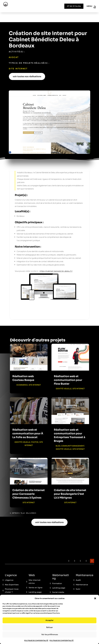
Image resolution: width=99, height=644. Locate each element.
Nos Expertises (12, 575)
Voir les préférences (50, 634)
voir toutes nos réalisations (27, 67)
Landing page (35, 582)
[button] (95, 598)
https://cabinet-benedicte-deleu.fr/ (56, 261)
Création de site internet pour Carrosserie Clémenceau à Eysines (29, 484)
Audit (78, 570)
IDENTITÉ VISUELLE (64, 379)
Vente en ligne (36, 578)
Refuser (50, 627)
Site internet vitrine (35, 572)
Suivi (78, 579)
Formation (57, 574)
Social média (58, 583)
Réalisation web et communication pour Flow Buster (68, 370)
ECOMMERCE (22, 375)
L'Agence (9, 570)
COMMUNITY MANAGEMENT (73, 436)
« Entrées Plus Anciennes (23, 503)
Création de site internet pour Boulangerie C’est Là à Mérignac (70, 484)
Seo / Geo (57, 587)
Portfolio (33, 591)
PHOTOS (35, 432)
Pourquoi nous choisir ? (12, 581)
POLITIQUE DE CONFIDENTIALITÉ (36, 640)
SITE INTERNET (18, 59)
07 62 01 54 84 (74, 6)
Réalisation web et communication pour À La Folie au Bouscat (28, 424)
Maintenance (82, 575)
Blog (31, 587)
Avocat (14, 47)
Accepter (49, 620)
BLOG (58, 436)
